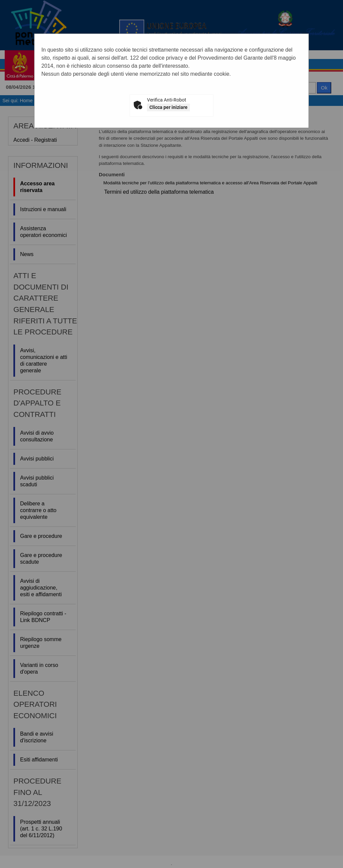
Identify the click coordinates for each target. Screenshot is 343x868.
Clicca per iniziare (168, 107)
